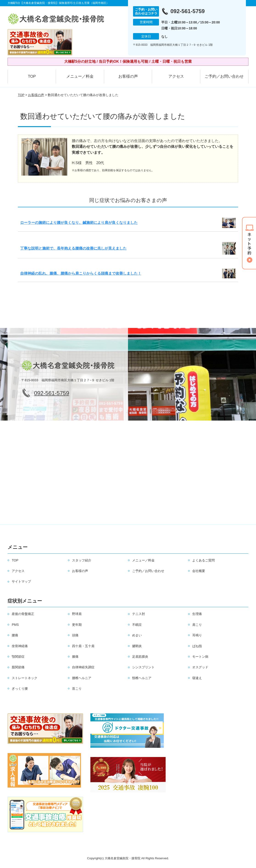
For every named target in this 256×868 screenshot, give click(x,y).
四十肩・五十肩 (83, 646)
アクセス (176, 76)
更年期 (77, 625)
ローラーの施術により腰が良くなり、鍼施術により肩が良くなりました (79, 223)
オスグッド (200, 667)
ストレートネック (25, 678)
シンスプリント (143, 667)
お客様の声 (128, 76)
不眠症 (137, 625)
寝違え (197, 678)
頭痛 (75, 635)
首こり (77, 689)
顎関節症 (18, 657)
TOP (32, 76)
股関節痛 (18, 667)
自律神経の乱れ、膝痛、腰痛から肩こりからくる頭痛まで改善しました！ (81, 273)
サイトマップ (21, 581)
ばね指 (197, 646)
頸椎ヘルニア (142, 678)
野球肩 (77, 614)
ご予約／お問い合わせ (224, 76)
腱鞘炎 (137, 646)
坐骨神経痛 (20, 646)
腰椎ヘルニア (82, 678)
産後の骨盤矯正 (23, 614)
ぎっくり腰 (20, 689)
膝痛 (75, 657)
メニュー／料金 (80, 76)
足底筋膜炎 (140, 657)
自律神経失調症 (83, 667)
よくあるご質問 (203, 560)
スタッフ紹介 (82, 560)
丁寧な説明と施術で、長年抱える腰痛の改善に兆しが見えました (73, 248)
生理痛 (197, 614)
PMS (15, 625)
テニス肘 (139, 614)
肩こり (197, 625)
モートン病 (200, 657)
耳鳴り (197, 635)
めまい (137, 635)
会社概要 (199, 571)
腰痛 (15, 635)
